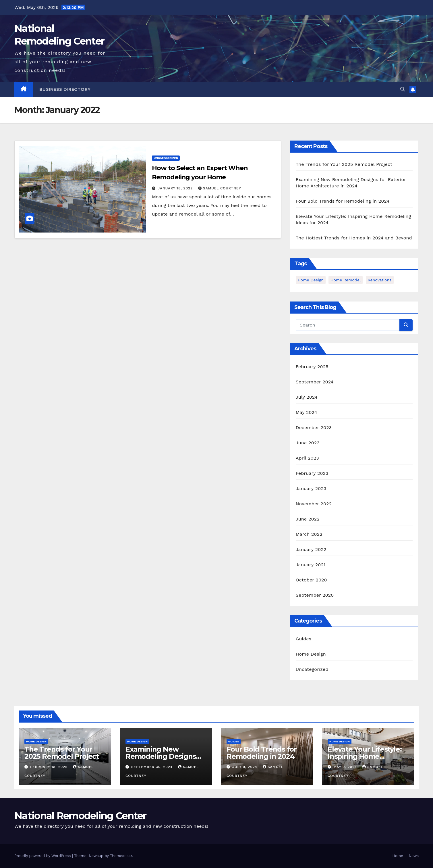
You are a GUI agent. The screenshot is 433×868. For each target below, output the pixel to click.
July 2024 (307, 397)
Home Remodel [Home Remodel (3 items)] (346, 280)
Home (398, 856)
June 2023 (308, 443)
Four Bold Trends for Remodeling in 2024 (343, 201)
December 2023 (314, 428)
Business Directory (65, 89)
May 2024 (307, 412)
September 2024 (315, 382)
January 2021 (311, 565)
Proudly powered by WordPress (43, 856)
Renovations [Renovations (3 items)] (380, 280)
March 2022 (309, 534)
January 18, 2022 (176, 188)
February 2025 (312, 367)
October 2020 (311, 580)
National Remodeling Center (80, 816)
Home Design (311, 654)
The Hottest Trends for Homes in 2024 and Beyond (354, 238)
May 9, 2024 (346, 767)
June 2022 (308, 519)
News (414, 856)
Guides (304, 639)
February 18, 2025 (50, 767)
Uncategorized (166, 158)
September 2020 (315, 595)
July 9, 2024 (246, 767)
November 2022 (314, 504)
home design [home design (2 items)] (311, 280)
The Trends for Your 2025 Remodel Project (344, 164)
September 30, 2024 (153, 767)
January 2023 (311, 488)
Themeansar (121, 856)
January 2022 (311, 549)
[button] (403, 89)
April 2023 (307, 458)
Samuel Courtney (220, 188)
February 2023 (312, 473)
